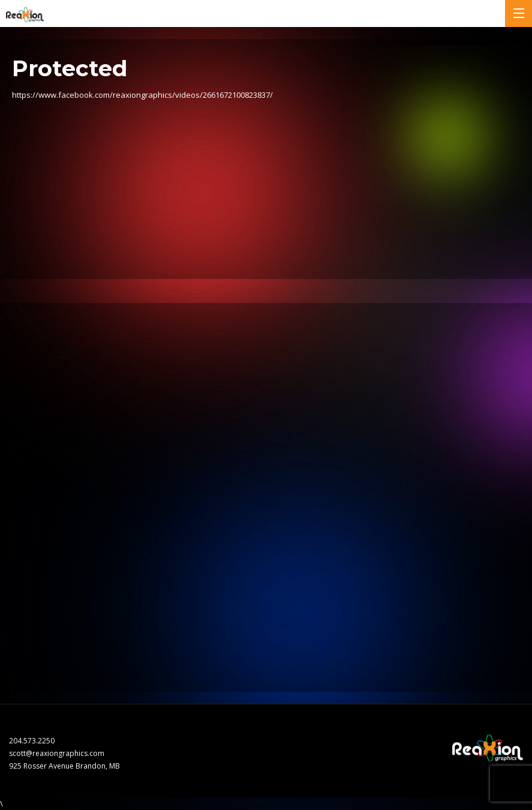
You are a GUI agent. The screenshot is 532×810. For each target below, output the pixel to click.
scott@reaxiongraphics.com (57, 753)
